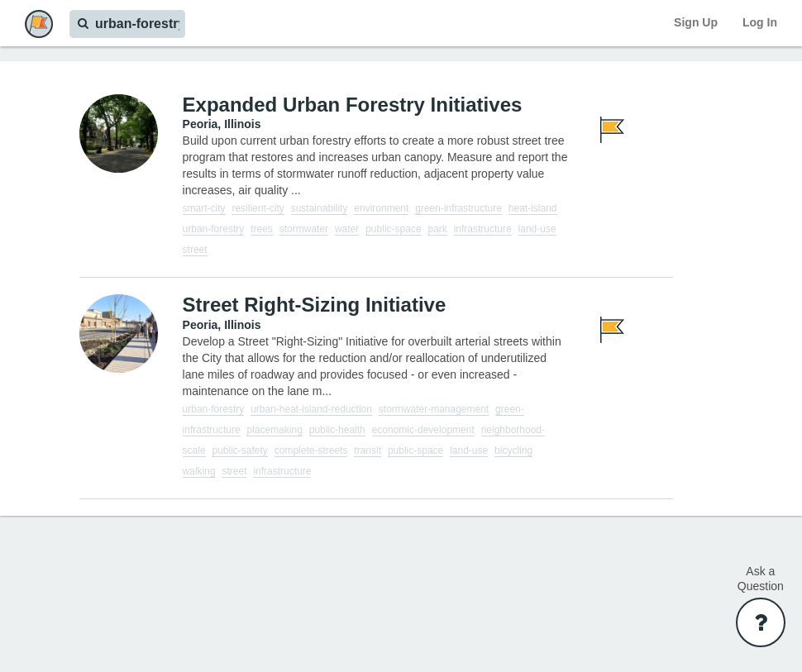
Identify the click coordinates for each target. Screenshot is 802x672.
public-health (337, 430)
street (195, 250)
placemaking (274, 430)
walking (199, 471)
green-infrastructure (458, 208)
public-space (393, 229)
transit (368, 450)
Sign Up (696, 22)
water (347, 229)
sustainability (320, 208)
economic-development (423, 430)
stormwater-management (434, 409)
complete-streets (311, 450)
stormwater (304, 229)
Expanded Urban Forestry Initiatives (353, 105)
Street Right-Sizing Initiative (315, 305)
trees (262, 229)
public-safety (239, 450)
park (437, 229)
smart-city (204, 208)
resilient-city (258, 208)
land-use (537, 229)
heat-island (533, 208)
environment (381, 208)
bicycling (513, 450)
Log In (760, 22)
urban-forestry (214, 229)
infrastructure (483, 229)
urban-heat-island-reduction (311, 409)
